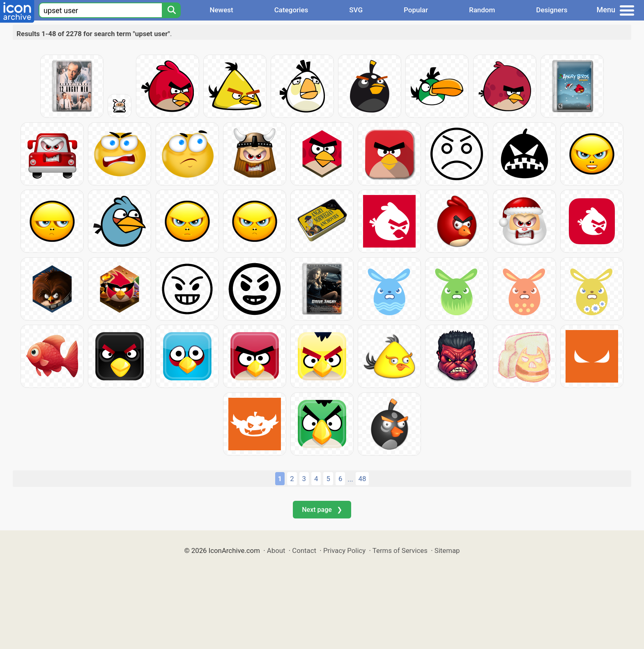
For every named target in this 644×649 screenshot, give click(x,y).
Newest (221, 10)
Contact (304, 550)
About (276, 550)
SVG (356, 10)
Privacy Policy (344, 550)
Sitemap (447, 550)
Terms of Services (400, 550)
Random (482, 10)
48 (362, 479)
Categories (291, 10)
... (350, 479)
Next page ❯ (322, 510)
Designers (552, 10)
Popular (416, 10)
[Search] (171, 10)
